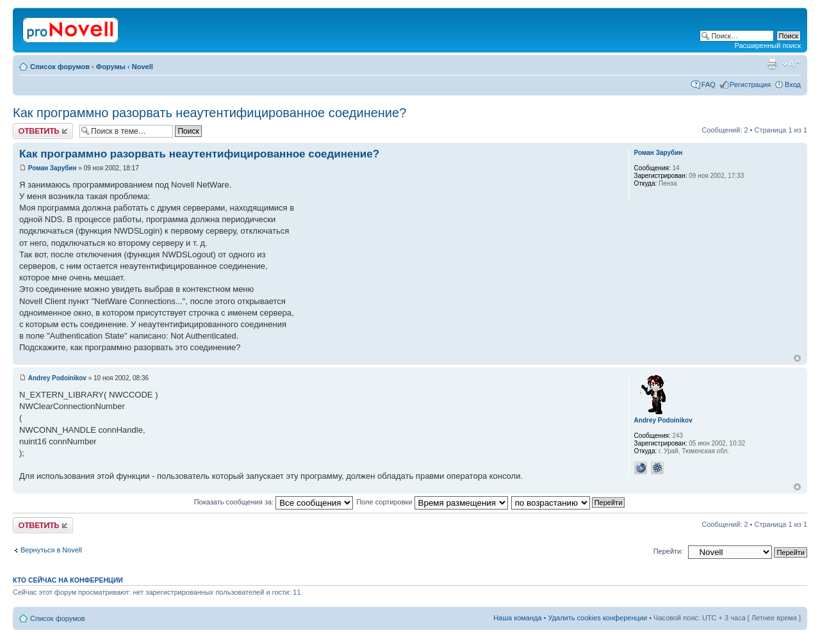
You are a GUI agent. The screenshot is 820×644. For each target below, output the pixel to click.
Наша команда (517, 618)
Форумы (111, 67)
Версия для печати (772, 64)
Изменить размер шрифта (791, 64)
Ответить (43, 131)
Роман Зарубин (53, 168)
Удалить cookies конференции (598, 618)
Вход (793, 85)
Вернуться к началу (797, 358)
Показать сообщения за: (274, 502)
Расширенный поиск (767, 45)
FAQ (709, 85)
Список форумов (60, 67)
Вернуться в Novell (51, 550)
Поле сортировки (432, 502)
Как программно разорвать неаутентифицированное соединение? (209, 113)
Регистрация (750, 85)
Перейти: (668, 551)
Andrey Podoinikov (57, 378)
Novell (143, 67)
